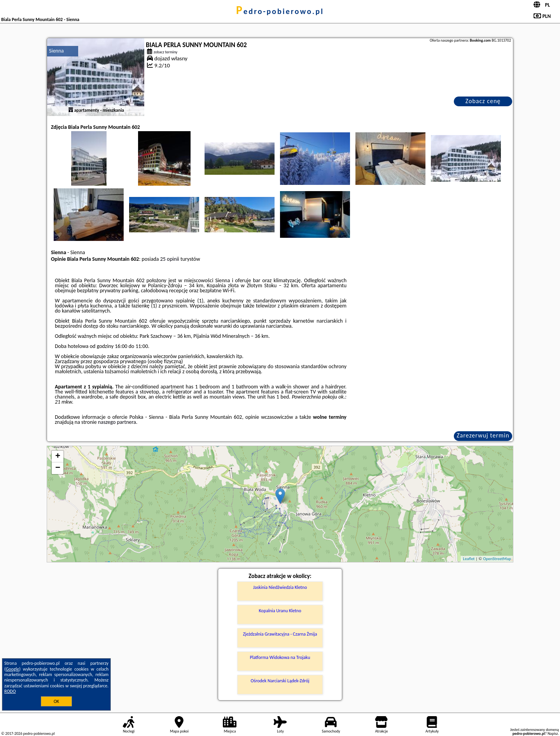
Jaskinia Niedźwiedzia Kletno (280, 587)
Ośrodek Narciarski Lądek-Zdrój (280, 681)
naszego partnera (117, 422)
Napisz (553, 733)
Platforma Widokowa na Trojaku (280, 657)
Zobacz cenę (483, 101)
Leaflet (469, 559)
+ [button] (58, 457)
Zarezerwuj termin (483, 435)
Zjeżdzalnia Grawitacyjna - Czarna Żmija (280, 634)
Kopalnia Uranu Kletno (280, 611)
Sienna (56, 51)
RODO (10, 691)
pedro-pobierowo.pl (280, 11)
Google (13, 669)
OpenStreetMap (497, 559)
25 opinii (170, 259)
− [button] (58, 468)
